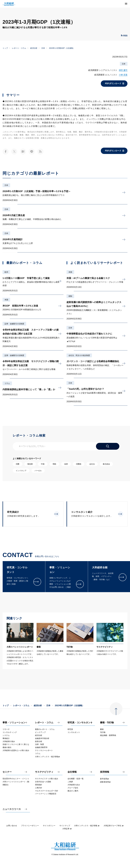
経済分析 (34, 48)
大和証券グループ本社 (114, 826)
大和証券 (67, 829)
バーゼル (38, 471)
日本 (43, 48)
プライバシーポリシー (30, 826)
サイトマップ (65, 826)
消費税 (79, 464)
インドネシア (21, 471)
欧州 (6, 272)
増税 (54, 464)
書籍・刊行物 (107, 723)
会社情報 (72, 772)
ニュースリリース (12, 809)
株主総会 (106, 464)
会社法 (92, 464)
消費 (18, 464)
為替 (66, 464)
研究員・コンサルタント (80, 723)
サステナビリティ (44, 772)
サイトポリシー (49, 826)
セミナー (7, 772)
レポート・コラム (19, 48)
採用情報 (105, 772)
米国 (6, 300)
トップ (5, 48)
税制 (70, 296)
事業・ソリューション (14, 723)
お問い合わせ (12, 826)
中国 (43, 464)
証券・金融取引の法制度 (14, 324)
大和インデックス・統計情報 (87, 826)
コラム (7, 383)
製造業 (30, 464)
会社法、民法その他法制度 (79, 355)
